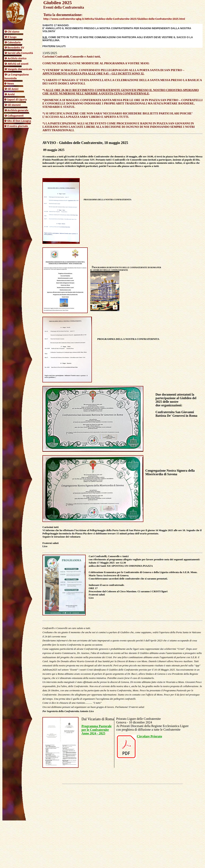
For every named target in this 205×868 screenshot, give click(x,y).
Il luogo (12, 37)
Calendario (14, 42)
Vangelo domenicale (20, 69)
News (11, 83)
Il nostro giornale (18, 126)
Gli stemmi (14, 105)
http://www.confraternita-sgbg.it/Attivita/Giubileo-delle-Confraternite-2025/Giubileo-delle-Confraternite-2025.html (114, 19)
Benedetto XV (16, 48)
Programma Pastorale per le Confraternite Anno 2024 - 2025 (96, 730)
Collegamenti (16, 116)
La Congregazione (18, 74)
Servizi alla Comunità (20, 53)
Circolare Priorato (150, 736)
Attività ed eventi (18, 64)
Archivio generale (18, 110)
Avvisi (11, 94)
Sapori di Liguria (17, 99)
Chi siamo (14, 32)
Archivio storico (17, 58)
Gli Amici (13, 89)
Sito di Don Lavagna (19, 121)
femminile (11, 78)
